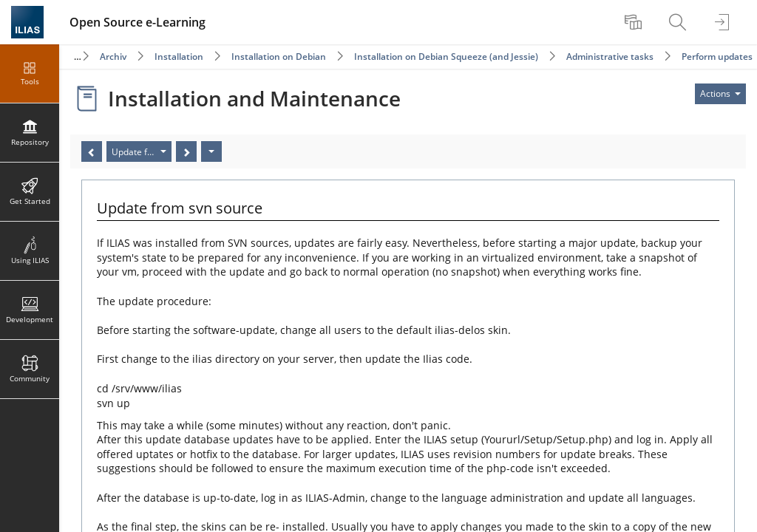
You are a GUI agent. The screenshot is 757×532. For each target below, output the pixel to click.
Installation (179, 57)
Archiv (113, 57)
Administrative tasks (610, 57)
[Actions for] (720, 94)
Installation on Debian (279, 57)
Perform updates (717, 57)
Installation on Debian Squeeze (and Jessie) (446, 57)
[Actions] (211, 151)
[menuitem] (635, 22)
